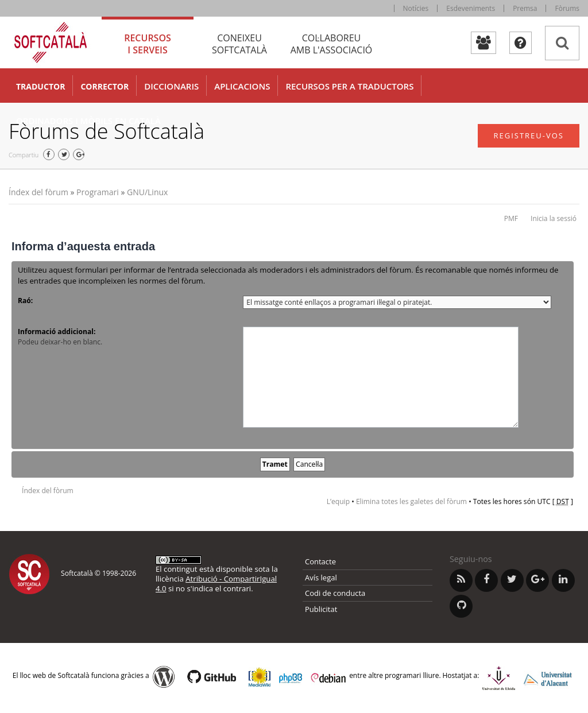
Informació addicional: (57, 332)
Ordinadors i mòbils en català (88, 121)
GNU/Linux (147, 192)
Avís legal (321, 578)
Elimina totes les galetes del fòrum (411, 501)
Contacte (320, 561)
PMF (511, 218)
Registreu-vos (529, 135)
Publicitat (321, 609)
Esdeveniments (471, 8)
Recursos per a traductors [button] (349, 86)
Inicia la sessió (554, 218)
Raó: (25, 301)
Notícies (416, 8)
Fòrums (567, 8)
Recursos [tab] (148, 44)
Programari (98, 192)
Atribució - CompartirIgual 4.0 (216, 584)
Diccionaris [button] (171, 86)
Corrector (105, 86)
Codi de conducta (335, 593)
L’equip (338, 501)
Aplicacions (242, 86)
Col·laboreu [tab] (331, 44)
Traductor (40, 86)
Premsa (525, 8)
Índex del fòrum (38, 192)
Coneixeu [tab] (239, 44)
